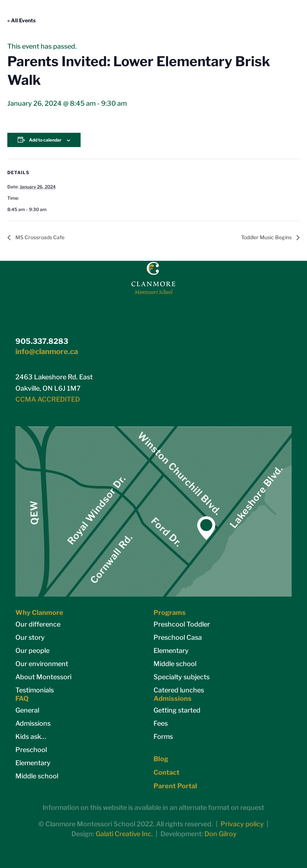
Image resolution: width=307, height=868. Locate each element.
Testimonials (35, 690)
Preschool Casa (178, 637)
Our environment (42, 664)
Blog (161, 759)
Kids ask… (31, 737)
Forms (163, 737)
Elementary (171, 651)
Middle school (175, 664)
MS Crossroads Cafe (39, 237)
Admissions (33, 723)
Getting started (177, 710)
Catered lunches (179, 690)
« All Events (21, 20)
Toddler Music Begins (267, 237)
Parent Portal (175, 786)
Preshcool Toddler (182, 624)
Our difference (38, 624)
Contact (167, 772)
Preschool (31, 750)
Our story (30, 637)
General (27, 710)
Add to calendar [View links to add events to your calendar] (45, 140)
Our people (32, 651)
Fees (161, 723)
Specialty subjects (182, 677)
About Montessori (43, 677)
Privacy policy (242, 824)
